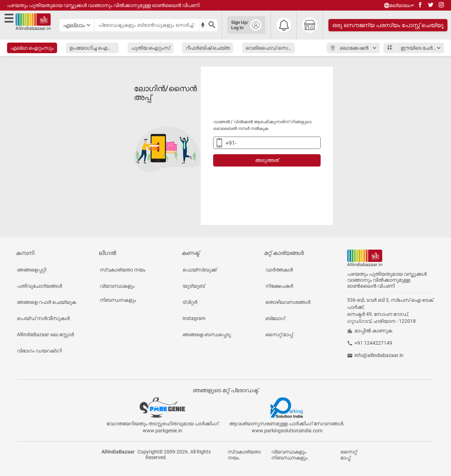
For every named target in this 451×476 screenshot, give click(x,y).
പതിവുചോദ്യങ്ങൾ (39, 286)
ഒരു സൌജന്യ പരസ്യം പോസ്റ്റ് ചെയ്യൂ (388, 25)
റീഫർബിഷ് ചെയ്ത (208, 48)
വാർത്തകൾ (279, 270)
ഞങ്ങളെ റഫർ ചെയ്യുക (47, 302)
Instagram (194, 318)
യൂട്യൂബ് (194, 286)
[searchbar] (147, 25)
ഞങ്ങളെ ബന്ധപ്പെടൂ (207, 334)
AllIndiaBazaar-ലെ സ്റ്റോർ (45, 334)
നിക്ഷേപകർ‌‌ (279, 286)
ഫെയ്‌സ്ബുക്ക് (200, 270)
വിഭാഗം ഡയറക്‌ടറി (39, 351)
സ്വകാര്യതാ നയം (123, 270)
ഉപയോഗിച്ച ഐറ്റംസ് (94, 48)
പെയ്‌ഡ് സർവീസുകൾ (43, 318)
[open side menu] (9, 25)
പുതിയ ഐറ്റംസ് (150, 48)
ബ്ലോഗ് (275, 318)
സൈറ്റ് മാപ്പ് (279, 334)
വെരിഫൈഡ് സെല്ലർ (270, 48)
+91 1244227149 (373, 343)
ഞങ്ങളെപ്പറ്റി (32, 270)
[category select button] (77, 25)
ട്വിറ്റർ (190, 302)
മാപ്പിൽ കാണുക (373, 331)
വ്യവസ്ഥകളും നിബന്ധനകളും (118, 293)
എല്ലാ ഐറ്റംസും (32, 48)
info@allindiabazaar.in (379, 355)
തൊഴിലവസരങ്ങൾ (288, 302)
